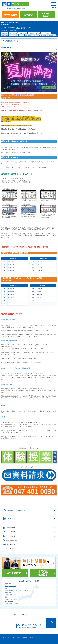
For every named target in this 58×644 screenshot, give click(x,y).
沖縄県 (18, 604)
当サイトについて (31, 637)
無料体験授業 (10, 15)
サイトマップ (14, 637)
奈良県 (22, 599)
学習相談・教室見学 (46, 15)
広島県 (6, 604)
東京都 (6, 590)
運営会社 (19, 637)
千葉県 (19, 590)
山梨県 (6, 595)
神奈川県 (11, 590)
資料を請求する (15, 573)
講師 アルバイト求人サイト (16, 615)
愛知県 (14, 595)
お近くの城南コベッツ (10, 540)
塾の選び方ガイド (10, 519)
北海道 (6, 586)
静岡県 (10, 595)
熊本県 (14, 604)
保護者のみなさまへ (10, 544)
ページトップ (51, 625)
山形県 (14, 586)
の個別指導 (9, 528)
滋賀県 (18, 599)
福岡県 (10, 604)
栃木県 (27, 590)
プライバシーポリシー (6, 637)
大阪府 (10, 599)
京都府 (14, 599)
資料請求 (28, 15)
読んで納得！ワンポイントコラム (14, 510)
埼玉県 (15, 590)
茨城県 (23, 590)
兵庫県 (6, 599)
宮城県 (10, 586)
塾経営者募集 (24, 637)
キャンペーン (8, 548)
